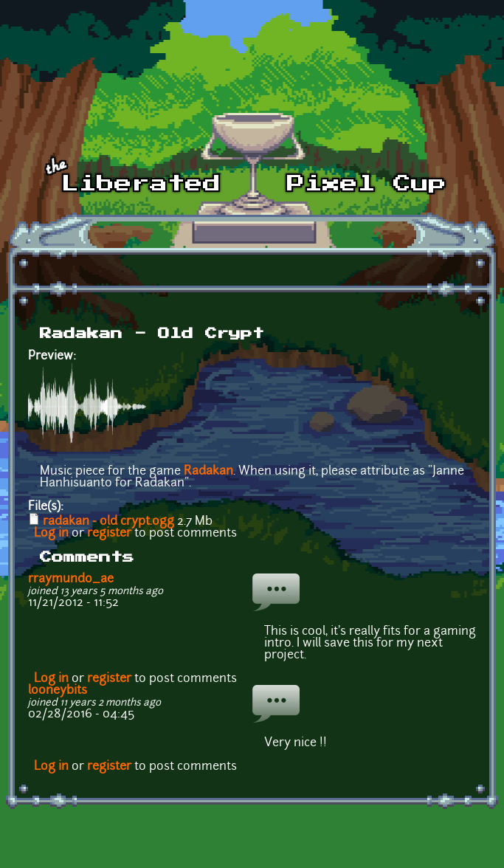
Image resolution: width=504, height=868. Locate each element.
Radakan (208, 472)
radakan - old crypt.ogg (108, 522)
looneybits (58, 691)
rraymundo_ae (71, 579)
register (109, 534)
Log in (51, 534)
